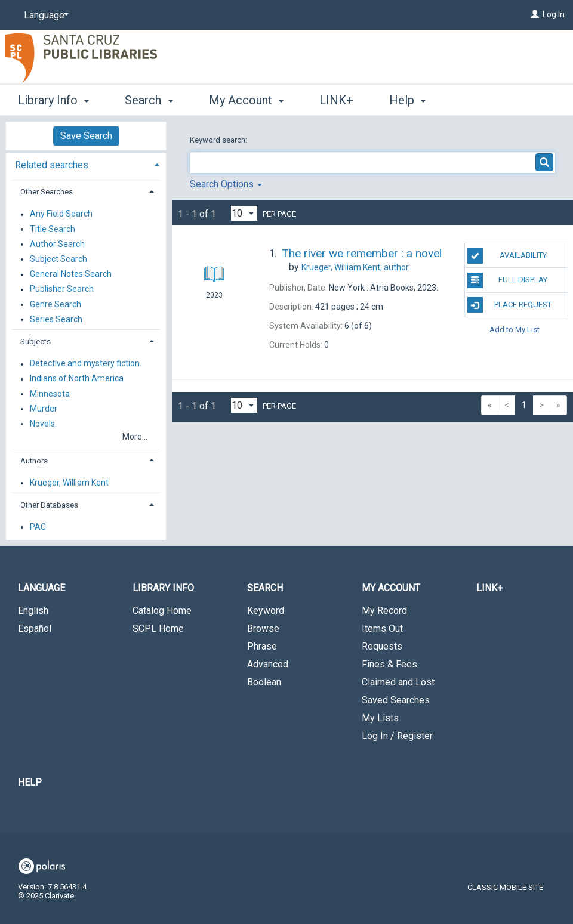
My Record (384, 611)
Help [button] (407, 100)
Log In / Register (397, 736)
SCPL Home (158, 628)
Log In (554, 14)
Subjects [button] (36, 342)
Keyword (266, 611)
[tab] (86, 164)
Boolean (264, 682)
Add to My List (515, 330)
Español (35, 628)
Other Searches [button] (47, 192)
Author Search (57, 244)
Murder (44, 409)
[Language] (44, 16)
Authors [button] (34, 461)
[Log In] (535, 14)
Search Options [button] (226, 184)
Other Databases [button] (49, 505)
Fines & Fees (389, 664)
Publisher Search (62, 289)
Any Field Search (61, 214)
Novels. (43, 424)
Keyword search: (219, 140)
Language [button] (41, 588)
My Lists (380, 718)
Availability (507, 256)
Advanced (268, 664)
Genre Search (56, 304)
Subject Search (58, 259)
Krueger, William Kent (69, 483)
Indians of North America (77, 379)
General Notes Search (71, 274)
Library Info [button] (53, 100)
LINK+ (336, 100)
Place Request (510, 305)
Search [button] (149, 100)
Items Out (382, 628)
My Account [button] (246, 100)
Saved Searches (396, 700)
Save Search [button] (86, 136)
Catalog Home (162, 611)
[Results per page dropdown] (244, 213)
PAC (38, 527)
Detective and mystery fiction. (86, 364)
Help (30, 782)
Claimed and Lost (398, 682)
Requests (382, 646)
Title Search (53, 229)
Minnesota (50, 394)
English (33, 611)
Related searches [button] (52, 165)
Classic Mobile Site (505, 887)
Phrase (262, 646)
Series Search (56, 319)
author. (356, 267)
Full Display (508, 280)
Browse (263, 628)
